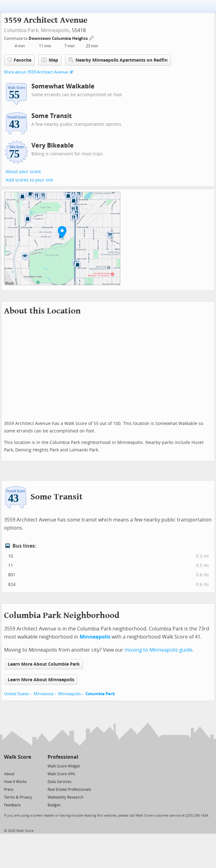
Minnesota (44, 694)
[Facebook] (17, 766)
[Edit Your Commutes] (92, 38)
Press (9, 790)
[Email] (27, 766)
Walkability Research (65, 797)
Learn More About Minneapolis (41, 680)
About (9, 774)
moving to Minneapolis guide (159, 650)
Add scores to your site (29, 180)
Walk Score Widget (64, 766)
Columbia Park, (22, 30)
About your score (23, 172)
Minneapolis (55, 30)
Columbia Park (100, 694)
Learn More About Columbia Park (44, 664)
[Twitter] (8, 766)
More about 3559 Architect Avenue (36, 72)
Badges (54, 805)
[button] (62, 232)
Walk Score (18, 757)
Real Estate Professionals (69, 790)
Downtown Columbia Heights (59, 38)
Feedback (12, 805)
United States (16, 694)
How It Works (15, 782)
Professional (63, 757)
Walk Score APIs (61, 774)
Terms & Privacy (18, 797)
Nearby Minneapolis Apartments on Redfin (118, 60)
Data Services (60, 782)
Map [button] (50, 60)
